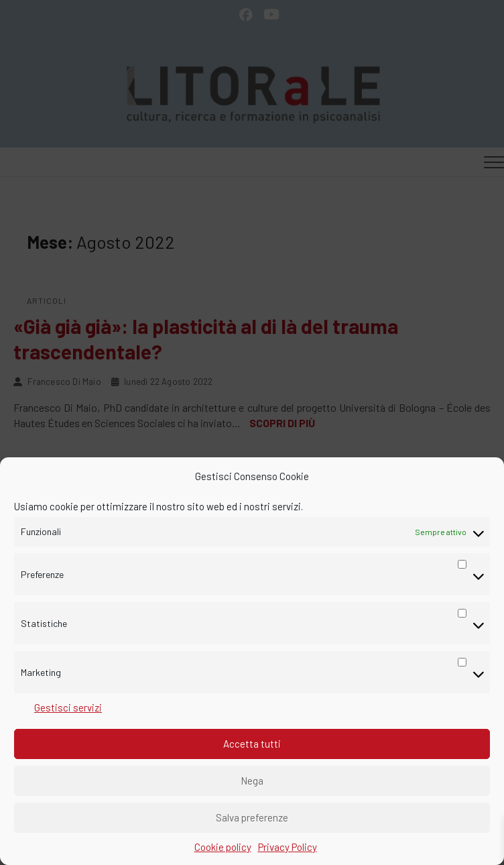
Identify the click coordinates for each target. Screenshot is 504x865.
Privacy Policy (288, 847)
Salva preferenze (252, 817)
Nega (252, 781)
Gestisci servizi (68, 707)
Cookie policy (223, 847)
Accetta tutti (252, 744)
